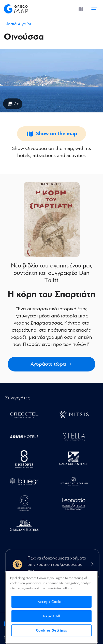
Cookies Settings (51, 630)
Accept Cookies (52, 602)
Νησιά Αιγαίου (18, 24)
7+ (16, 104)
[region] (51, 607)
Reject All (51, 616)
